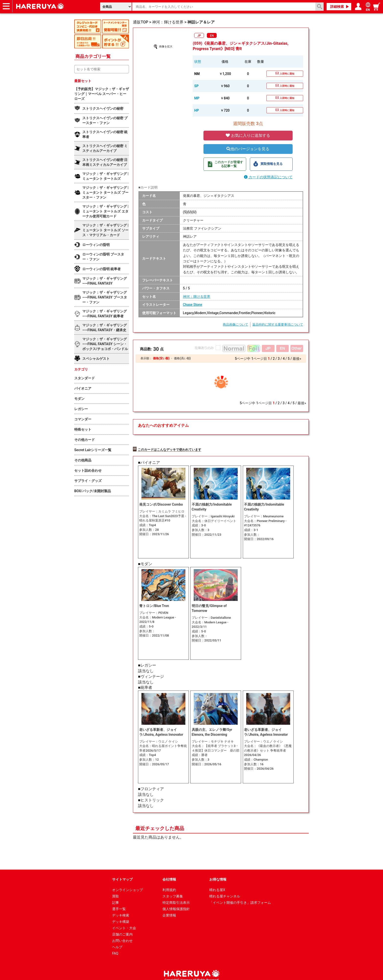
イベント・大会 (124, 923)
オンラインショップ (128, 885)
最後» (297, 359)
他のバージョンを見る (248, 149)
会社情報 (169, 874)
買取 (116, 891)
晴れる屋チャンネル (225, 891)
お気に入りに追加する (248, 135)
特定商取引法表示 (176, 897)
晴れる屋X (217, 885)
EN (212, 36)
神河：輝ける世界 (197, 297)
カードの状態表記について (268, 177)
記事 (116, 897)
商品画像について (235, 325)
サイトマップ (122, 874)
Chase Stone (193, 305)
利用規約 (169, 885)
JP (199, 36)
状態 (198, 62)
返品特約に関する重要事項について (278, 325)
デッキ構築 (121, 916)
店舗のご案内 (122, 929)
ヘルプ (117, 942)
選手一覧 (119, 904)
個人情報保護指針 (176, 904)
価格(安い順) (161, 358)
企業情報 (169, 910)
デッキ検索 (121, 910)
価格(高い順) (182, 358)
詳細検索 (337, 7)
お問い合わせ (122, 936)
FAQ (115, 948)
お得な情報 (218, 874)
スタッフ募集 (173, 891)
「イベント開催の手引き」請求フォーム (240, 897)
